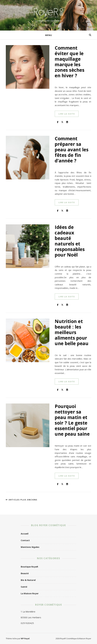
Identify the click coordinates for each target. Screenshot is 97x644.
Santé (24, 587)
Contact (25, 540)
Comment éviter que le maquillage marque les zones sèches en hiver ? (70, 62)
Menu (49, 35)
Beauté (25, 573)
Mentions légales (30, 547)
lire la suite (67, 114)
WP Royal (25, 638)
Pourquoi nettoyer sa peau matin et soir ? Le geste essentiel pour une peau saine (72, 420)
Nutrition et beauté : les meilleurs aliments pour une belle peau (72, 332)
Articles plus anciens (22, 500)
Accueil (25, 534)
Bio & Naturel (28, 580)
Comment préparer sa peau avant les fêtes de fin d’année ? (72, 150)
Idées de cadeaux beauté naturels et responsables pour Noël (70, 241)
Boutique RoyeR (29, 567)
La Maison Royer (30, 593)
